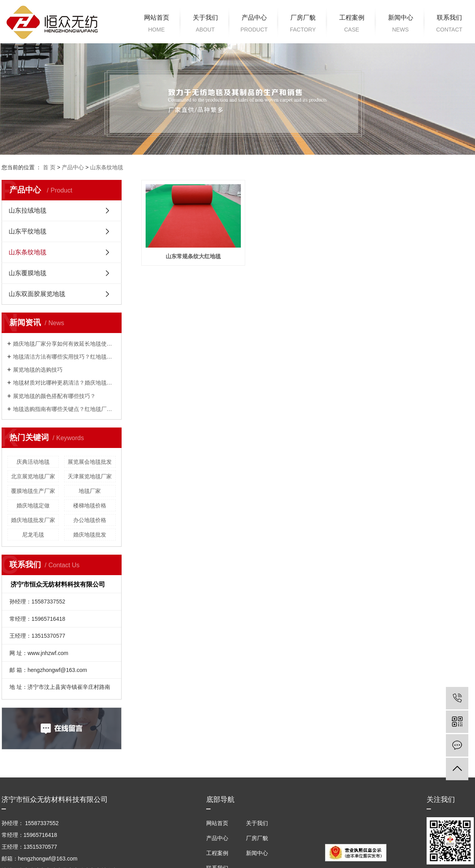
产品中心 (254, 25)
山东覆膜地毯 (28, 273)
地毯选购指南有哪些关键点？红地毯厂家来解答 (64, 409)
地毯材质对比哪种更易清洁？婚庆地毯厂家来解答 (64, 383)
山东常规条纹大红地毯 (194, 257)
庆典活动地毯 (33, 462)
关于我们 (205, 25)
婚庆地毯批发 (90, 535)
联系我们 (449, 25)
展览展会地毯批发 (90, 462)
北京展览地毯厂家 (33, 476)
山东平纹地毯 (28, 231)
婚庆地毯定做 (33, 505)
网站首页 (157, 25)
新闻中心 (401, 25)
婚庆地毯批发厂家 (33, 520)
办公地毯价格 (90, 520)
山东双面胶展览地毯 (37, 294)
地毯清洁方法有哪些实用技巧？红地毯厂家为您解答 (64, 357)
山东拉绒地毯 (28, 210)
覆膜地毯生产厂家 (33, 491)
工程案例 (352, 25)
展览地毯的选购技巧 (38, 370)
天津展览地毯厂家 (90, 476)
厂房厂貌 (303, 25)
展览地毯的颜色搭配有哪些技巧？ (54, 396)
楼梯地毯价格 (90, 505)
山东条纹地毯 (107, 167)
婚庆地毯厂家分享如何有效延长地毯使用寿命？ (64, 344)
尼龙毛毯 (33, 535)
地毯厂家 (90, 491)
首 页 (49, 167)
